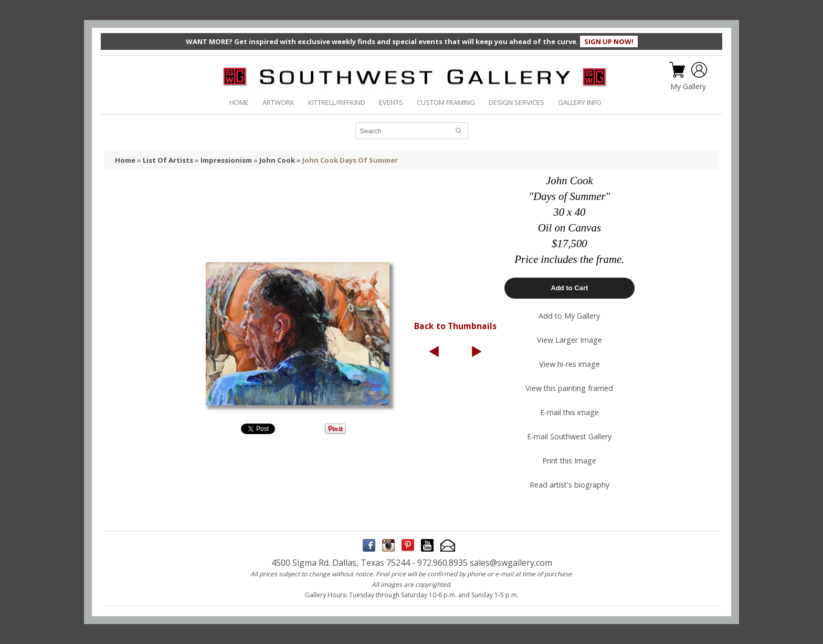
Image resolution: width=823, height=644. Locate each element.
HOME (239, 102)
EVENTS (391, 102)
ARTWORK (278, 102)
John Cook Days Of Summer (350, 160)
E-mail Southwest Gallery (569, 436)
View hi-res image (569, 364)
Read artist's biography (569, 485)
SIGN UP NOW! (609, 41)
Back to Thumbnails (455, 326)
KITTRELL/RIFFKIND (337, 102)
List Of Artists (168, 160)
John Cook (277, 160)
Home (125, 160)
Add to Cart (570, 288)
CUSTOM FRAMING (446, 102)
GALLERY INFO (580, 102)
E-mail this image (569, 412)
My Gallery (688, 87)
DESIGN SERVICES (516, 102)
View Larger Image (569, 340)
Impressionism (226, 160)
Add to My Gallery (569, 316)
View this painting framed (569, 388)
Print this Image (569, 461)
